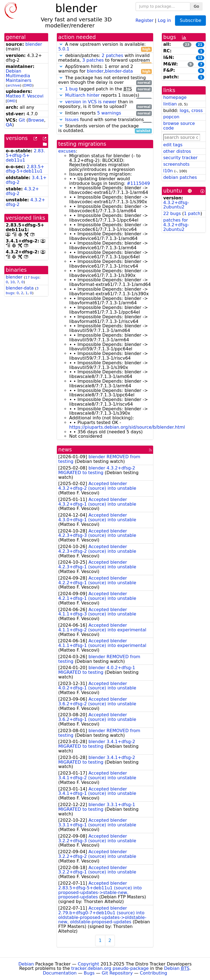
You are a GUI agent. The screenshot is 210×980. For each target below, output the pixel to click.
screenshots (176, 164)
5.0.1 (64, 49)
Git (22, 120)
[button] (61, 44)
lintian (170, 104)
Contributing (154, 973)
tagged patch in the (105, 89)
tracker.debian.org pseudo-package (110, 968)
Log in (164, 20)
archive (14, 85)
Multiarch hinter (82, 95)
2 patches (113, 55)
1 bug (71, 89)
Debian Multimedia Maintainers (19, 76)
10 (12, 282)
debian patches (180, 177)
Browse (36, 120)
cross (197, 111)
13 (200, 58)
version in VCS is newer (91, 102)
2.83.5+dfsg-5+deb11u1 (25, 155)
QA (9, 125)
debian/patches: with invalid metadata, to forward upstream (105, 58)
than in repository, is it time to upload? (105, 104)
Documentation (60, 973)
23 (187, 45)
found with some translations (105, 120)
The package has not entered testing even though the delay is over (105, 80)
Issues (72, 120)
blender (34, 44)
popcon (171, 117)
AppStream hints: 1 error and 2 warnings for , (105, 69)
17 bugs (32, 277)
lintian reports (105, 113)
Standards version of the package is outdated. (105, 128)
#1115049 (138, 183)
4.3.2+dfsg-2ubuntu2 (176, 205)
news (65, 450)
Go (196, 6)
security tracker (180, 158)
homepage (175, 97)
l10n (168, 171)
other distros (177, 151)
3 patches (93, 60)
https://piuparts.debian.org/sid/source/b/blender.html (127, 427)
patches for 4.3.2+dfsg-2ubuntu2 (176, 225)
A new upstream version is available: (105, 47)
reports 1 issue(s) (105, 95)
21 (200, 45)
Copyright (88, 964)
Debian (26, 964)
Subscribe (190, 20)
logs (184, 111)
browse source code (179, 126)
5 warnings (109, 113)
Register (145, 20)
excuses (67, 151)
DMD (28, 85)
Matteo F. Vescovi (25, 96)
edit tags (173, 145)
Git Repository (117, 973)
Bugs (89, 973)
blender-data (20, 288)
